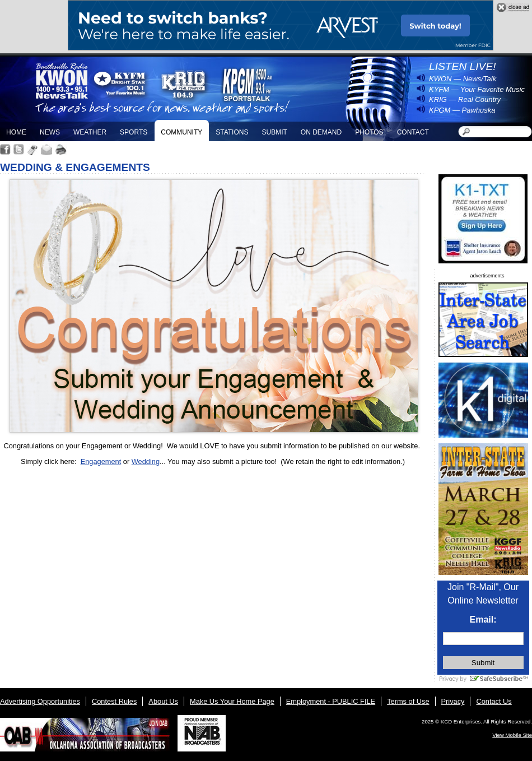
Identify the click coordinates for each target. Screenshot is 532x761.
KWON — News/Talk (463, 79)
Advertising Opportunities (40, 701)
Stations (232, 132)
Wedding (146, 461)
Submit (274, 132)
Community (181, 132)
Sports (134, 132)
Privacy (453, 701)
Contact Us (494, 701)
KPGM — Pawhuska (462, 110)
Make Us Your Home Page (232, 701)
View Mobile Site (512, 735)
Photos (369, 132)
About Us (163, 701)
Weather (90, 132)
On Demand (321, 132)
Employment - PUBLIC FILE (331, 701)
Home (16, 132)
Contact (413, 132)
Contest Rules (114, 701)
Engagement (101, 461)
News (50, 132)
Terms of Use (408, 701)
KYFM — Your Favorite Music (477, 89)
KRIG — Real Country (465, 99)
